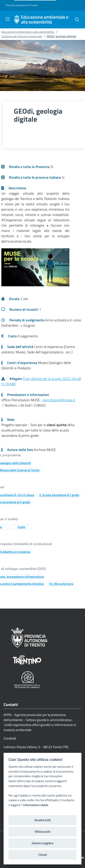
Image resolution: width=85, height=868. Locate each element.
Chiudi (43, 855)
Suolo (21, 527)
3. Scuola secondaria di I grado (59, 495)
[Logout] (82, 858)
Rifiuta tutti (42, 832)
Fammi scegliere (42, 843)
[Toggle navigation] (8, 19)
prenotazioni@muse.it (59, 400)
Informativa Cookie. (36, 805)
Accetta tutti (42, 820)
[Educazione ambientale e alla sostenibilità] (17, 20)
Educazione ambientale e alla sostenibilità (45, 20)
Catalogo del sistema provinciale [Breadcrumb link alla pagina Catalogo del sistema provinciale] (22, 36)
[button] (77, 20)
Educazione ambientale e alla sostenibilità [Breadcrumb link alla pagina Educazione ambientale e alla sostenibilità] (28, 32)
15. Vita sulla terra (61, 584)
